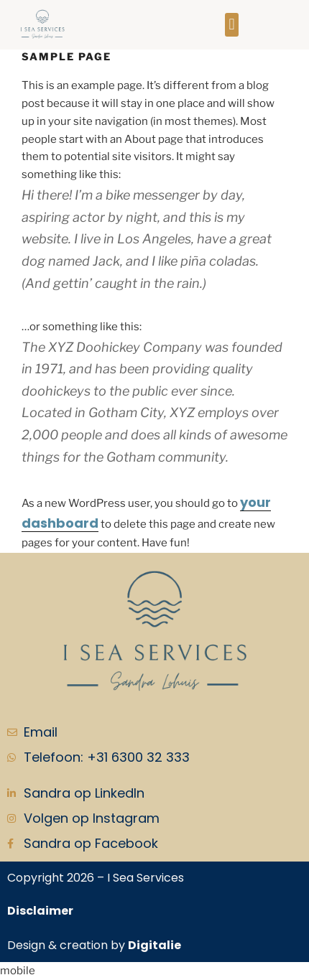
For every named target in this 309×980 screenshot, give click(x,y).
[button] (232, 25)
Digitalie (154, 945)
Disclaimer (40, 911)
